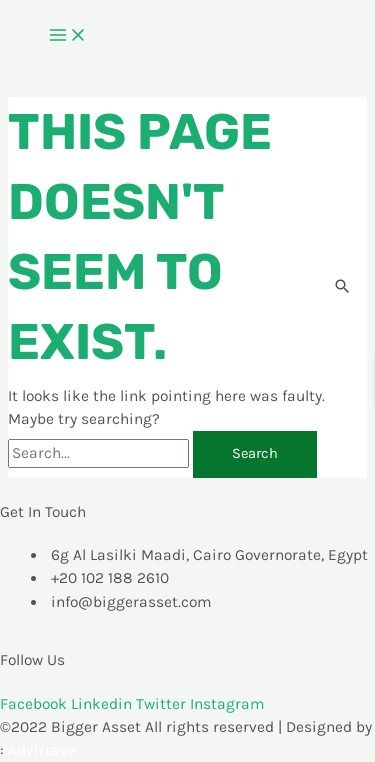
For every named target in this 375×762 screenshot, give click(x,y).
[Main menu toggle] (68, 37)
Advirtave (42, 750)
